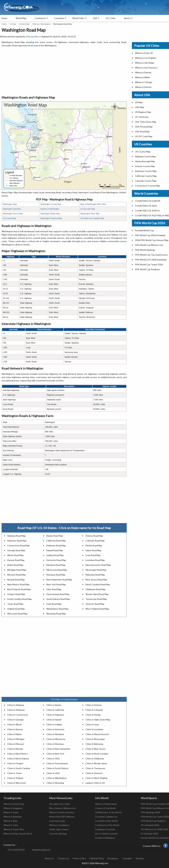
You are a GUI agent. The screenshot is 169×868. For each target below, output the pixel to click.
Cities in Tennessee (95, 768)
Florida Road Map (94, 545)
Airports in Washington (50, 209)
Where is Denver (143, 72)
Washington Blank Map (50, 214)
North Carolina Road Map (98, 584)
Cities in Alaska (54, 705)
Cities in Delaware (55, 715)
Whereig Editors (33, 37)
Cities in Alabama (16, 705)
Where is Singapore (13, 808)
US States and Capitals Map (92, 218)
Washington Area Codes (13, 214)
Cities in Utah (53, 773)
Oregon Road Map (16, 594)
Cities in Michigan (16, 739)
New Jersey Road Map (96, 580)
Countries (59, 18)
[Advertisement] (64, 71)
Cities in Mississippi (95, 739)
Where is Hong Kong (14, 804)
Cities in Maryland (55, 734)
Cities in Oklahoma (95, 758)
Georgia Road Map (16, 550)
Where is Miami (142, 77)
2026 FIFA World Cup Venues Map (152, 240)
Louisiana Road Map (95, 560)
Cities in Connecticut (18, 715)
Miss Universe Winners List (62, 808)
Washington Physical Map (51, 218)
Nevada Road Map (16, 580)
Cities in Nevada (15, 749)
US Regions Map (143, 112)
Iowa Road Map (93, 555)
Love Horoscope (57, 821)
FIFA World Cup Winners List (149, 245)
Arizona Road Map (94, 536)
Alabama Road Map (16, 536)
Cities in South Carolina (19, 768)
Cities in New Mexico (17, 754)
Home (4, 18)
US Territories (142, 117)
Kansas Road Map (16, 560)
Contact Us (63, 858)
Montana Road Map (56, 575)
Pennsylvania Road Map (58, 594)
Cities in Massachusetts (97, 734)
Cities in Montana (55, 744)
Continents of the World (107, 825)
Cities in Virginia (15, 778)
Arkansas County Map (146, 171)
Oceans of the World (105, 808)
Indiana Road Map (55, 555)
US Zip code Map (88, 209)
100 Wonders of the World (108, 812)
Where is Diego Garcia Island (18, 834)
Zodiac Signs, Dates (59, 829)
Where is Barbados (13, 817)
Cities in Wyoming (55, 783)
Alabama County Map (145, 156)
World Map (21, 18)
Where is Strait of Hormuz (62, 812)
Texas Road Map (15, 604)
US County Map (9, 218)
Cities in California (55, 710)
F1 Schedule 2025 (149, 834)
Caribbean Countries (105, 829)
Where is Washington (41, 24)
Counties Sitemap (58, 834)
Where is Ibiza (10, 821)
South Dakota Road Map (58, 599)
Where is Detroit (143, 87)
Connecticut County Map (147, 186)
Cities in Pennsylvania (57, 763)
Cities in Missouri (16, 744)
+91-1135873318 (16, 850)
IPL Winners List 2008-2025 (155, 829)
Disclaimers (113, 858)
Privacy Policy (79, 858)
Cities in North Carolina (97, 754)
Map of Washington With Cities (93, 204)
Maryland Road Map (56, 565)
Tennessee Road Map (96, 599)
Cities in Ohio (53, 758)
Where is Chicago (144, 82)
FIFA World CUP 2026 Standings (151, 260)
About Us (49, 858)
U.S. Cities (111, 18)
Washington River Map (90, 214)
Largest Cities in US (95, 783)
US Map (13, 24)
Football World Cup (144, 230)
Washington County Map (51, 204)
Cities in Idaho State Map (98, 720)
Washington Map (10, 204)
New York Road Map (56, 584)
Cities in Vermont (94, 773)
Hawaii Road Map (55, 550)
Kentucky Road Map (56, 560)
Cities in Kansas (15, 729)
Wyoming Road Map (56, 614)
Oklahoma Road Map (96, 589)
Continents (40, 18)
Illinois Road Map (15, 555)
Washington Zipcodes (12, 209)
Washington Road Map (57, 609)
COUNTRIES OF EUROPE (148, 201)
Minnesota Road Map (57, 570)
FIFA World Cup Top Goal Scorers (151, 255)
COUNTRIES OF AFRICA (147, 211)
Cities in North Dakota (18, 758)
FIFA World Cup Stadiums (147, 269)
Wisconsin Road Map (17, 614)
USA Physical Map (144, 127)
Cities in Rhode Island (96, 763)
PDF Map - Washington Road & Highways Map (64, 199)
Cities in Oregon (15, 763)
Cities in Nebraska (94, 744)
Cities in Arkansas (16, 710)
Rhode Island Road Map (97, 594)
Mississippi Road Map (96, 570)
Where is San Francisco (146, 68)
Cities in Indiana (54, 724)
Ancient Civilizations (105, 838)
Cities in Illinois (15, 724)
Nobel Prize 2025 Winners (62, 817)
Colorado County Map (146, 181)
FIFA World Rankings (145, 250)
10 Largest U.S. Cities (60, 804)
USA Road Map (142, 131)
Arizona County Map (145, 166)
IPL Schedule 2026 (150, 825)
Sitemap (140, 858)
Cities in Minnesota (56, 739)
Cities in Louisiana (94, 729)
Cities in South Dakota (57, 768)
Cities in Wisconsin (17, 783)
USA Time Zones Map (146, 122)
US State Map (24, 24)
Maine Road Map (15, 565)
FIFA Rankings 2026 (150, 812)
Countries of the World (106, 821)
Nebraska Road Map (95, 575)
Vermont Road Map (95, 604)
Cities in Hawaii (54, 720)
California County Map (146, 176)
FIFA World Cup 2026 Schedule (150, 235)
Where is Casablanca (59, 825)
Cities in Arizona (93, 705)
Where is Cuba (11, 825)
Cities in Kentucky (55, 729)
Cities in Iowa (92, 724)
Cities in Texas (14, 773)
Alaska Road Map (55, 536)
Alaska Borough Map (145, 161)
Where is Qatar (11, 812)
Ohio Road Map (54, 589)
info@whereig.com (41, 850)
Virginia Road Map (16, 609)
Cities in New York (55, 754)
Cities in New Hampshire (58, 749)
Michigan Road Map (17, 570)
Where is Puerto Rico (14, 829)
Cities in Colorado (94, 710)
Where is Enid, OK (144, 53)
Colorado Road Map (95, 541)
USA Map (140, 107)
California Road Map (56, 541)
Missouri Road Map (16, 575)
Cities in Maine (14, 734)
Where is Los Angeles (146, 58)
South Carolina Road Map (19, 599)
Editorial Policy (97, 858)
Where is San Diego (145, 63)
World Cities (78, 18)
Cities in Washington (57, 778)
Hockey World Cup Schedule (155, 838)
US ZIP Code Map (144, 136)
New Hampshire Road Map (59, 580)
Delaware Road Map (56, 545)
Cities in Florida (93, 715)
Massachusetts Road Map (98, 565)
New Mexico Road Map (18, 584)
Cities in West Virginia (96, 778)
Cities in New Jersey (95, 749)
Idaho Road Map (93, 550)
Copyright (127, 858)
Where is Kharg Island (106, 804)
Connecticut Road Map (18, 545)
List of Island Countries (107, 834)
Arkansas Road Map (17, 541)
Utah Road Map (54, 604)
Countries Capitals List (106, 817)
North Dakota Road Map (19, 589)
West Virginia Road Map (97, 609)
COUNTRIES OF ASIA (146, 206)
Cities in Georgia (15, 720)
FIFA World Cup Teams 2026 (149, 264)
